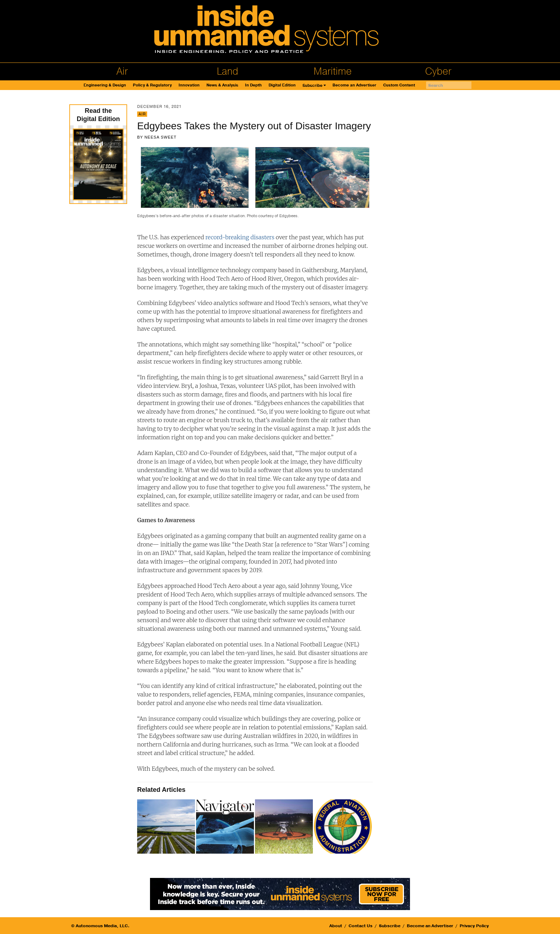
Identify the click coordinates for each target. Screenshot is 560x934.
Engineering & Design (105, 85)
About (336, 926)
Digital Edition (282, 85)
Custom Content (399, 85)
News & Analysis (222, 85)
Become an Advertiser (354, 85)
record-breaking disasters (241, 237)
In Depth (253, 85)
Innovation (189, 85)
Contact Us (361, 926)
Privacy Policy (474, 926)
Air (122, 71)
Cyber (438, 71)
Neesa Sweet (160, 137)
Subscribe (312, 86)
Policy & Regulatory (152, 85)
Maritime (333, 71)
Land (227, 71)
